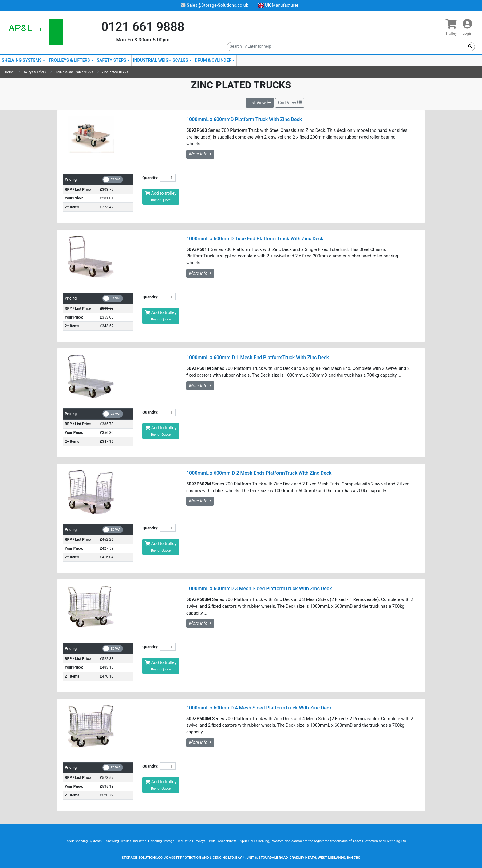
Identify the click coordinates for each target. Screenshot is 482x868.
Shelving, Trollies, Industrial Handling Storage (140, 841)
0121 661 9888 (143, 27)
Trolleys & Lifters (69, 60)
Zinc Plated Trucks (115, 72)
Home (9, 72)
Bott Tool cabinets (223, 841)
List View (260, 103)
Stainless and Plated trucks (74, 72)
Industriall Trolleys (192, 841)
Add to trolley (161, 196)
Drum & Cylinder (213, 60)
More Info (200, 154)
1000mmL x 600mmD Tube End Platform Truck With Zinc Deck (255, 239)
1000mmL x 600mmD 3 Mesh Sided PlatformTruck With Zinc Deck (259, 589)
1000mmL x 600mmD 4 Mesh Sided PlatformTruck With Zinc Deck (259, 708)
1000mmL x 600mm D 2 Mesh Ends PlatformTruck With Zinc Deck (259, 473)
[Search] (346, 46)
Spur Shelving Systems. (85, 841)
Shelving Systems (22, 60)
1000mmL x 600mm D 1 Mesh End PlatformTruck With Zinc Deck (258, 357)
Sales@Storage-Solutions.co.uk (215, 5)
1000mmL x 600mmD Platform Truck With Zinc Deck (244, 119)
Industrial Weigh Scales (161, 60)
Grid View (290, 103)
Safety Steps (112, 60)
